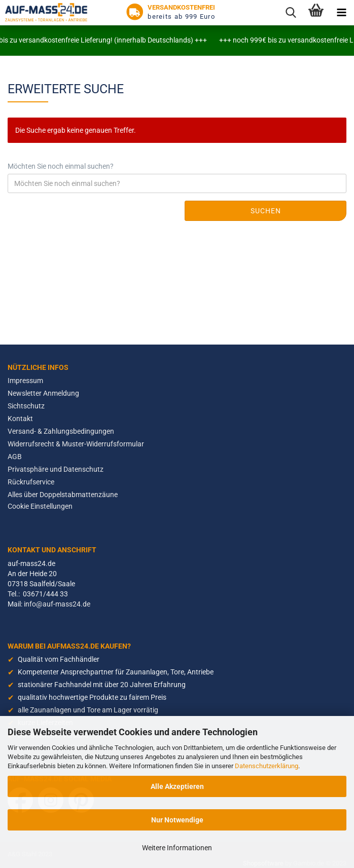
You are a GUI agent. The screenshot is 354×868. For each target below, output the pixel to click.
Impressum (25, 381)
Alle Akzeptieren (177, 786)
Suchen (266, 211)
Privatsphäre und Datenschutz (56, 469)
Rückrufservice (31, 482)
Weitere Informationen (177, 848)
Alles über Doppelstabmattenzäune (63, 495)
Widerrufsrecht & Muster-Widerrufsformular (76, 444)
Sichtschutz (26, 406)
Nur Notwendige (177, 820)
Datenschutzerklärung (267, 766)
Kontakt (20, 419)
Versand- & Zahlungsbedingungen (61, 431)
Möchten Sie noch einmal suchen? (61, 166)
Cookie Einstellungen (40, 506)
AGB (15, 457)
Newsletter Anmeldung (43, 393)
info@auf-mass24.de (57, 604)
